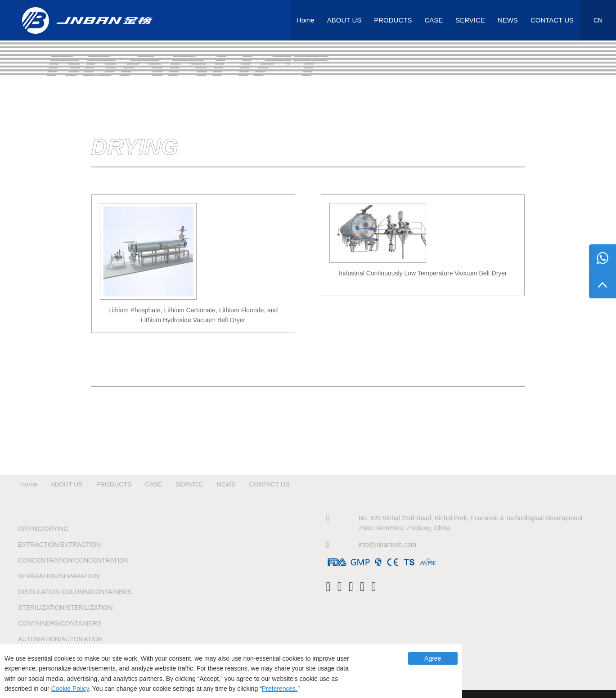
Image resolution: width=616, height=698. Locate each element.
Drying (43, 529)
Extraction (59, 545)
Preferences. (280, 689)
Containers (60, 623)
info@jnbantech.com (387, 545)
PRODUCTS (393, 20)
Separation (58, 576)
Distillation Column (75, 592)
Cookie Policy (70, 689)
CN (598, 20)
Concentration (73, 560)
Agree (433, 658)
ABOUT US (344, 20)
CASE (434, 20)
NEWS (508, 20)
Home (306, 20)
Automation (60, 639)
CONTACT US (552, 20)
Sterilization (65, 608)
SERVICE (470, 20)
